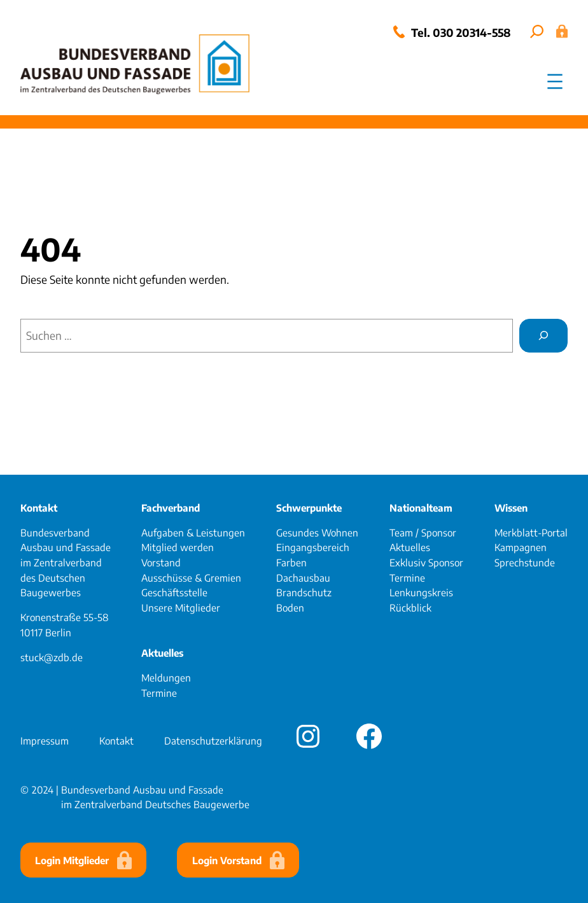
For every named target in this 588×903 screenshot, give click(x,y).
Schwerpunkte (309, 507)
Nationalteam (421, 507)
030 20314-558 (472, 32)
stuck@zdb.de (52, 657)
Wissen (511, 507)
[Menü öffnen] (555, 81)
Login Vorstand (227, 860)
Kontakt (39, 507)
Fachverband (171, 507)
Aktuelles (162, 653)
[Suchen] (543, 336)
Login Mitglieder (72, 860)
